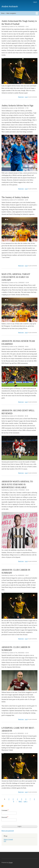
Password (4, 817)
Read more (21, 97)
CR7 (5, 841)
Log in (35, 2)
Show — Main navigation (9, 13)
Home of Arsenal (8, 839)
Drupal (11, 863)
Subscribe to (2, 806)
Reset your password (8, 831)
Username (4, 810)
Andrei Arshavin (10, 6)
